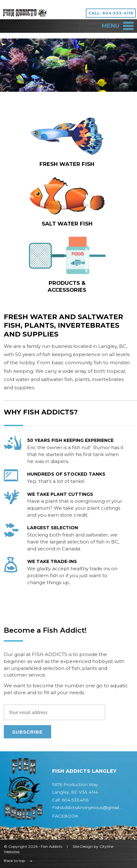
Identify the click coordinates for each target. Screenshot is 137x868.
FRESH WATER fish (67, 164)
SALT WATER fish (67, 224)
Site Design (83, 846)
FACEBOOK (65, 816)
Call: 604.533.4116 (70, 800)
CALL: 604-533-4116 (111, 13)
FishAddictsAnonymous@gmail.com (91, 807)
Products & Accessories (67, 286)
